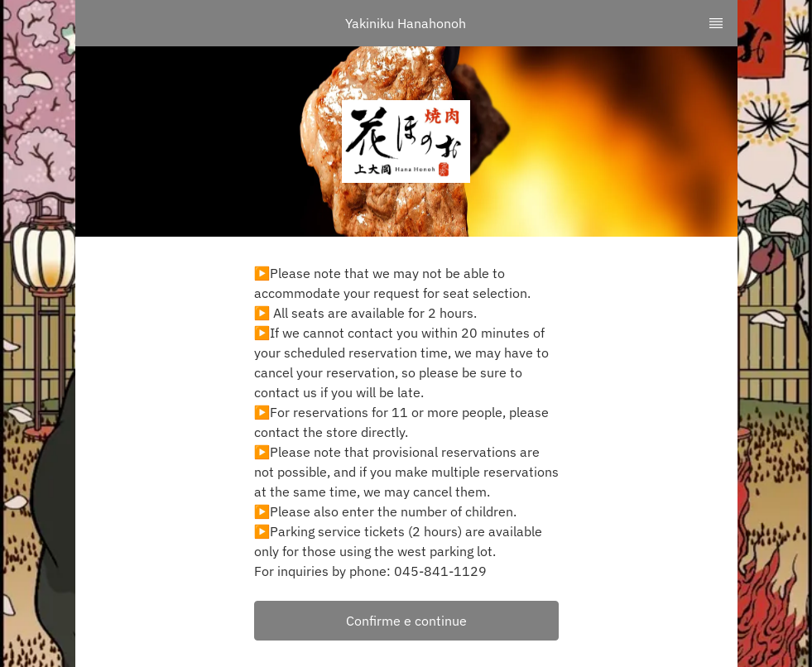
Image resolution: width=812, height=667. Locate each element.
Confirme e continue (406, 621)
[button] (406, 621)
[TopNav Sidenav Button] (716, 23)
